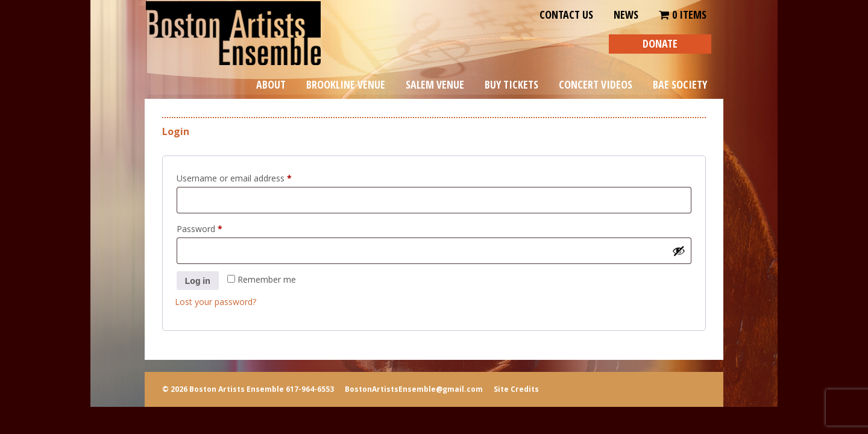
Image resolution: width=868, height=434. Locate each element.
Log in (198, 281)
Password (216, 228)
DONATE (660, 43)
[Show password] (679, 251)
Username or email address (251, 177)
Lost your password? (215, 302)
